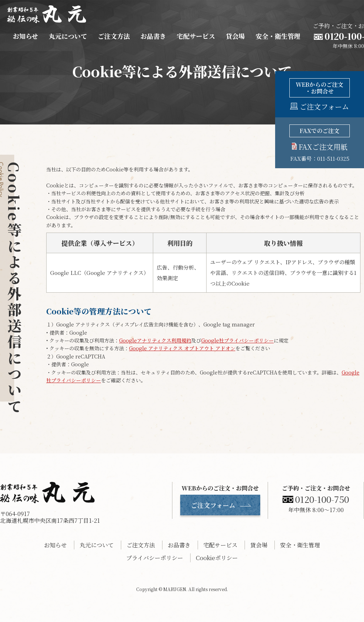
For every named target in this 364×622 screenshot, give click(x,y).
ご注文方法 (114, 36)
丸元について (68, 36)
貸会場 (235, 36)
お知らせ (25, 36)
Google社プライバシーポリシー (237, 340)
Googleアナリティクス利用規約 (155, 340)
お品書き (153, 36)
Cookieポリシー (217, 558)
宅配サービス (196, 36)
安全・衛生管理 (278, 36)
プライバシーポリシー (155, 558)
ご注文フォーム (213, 505)
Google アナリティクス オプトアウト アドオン (182, 348)
